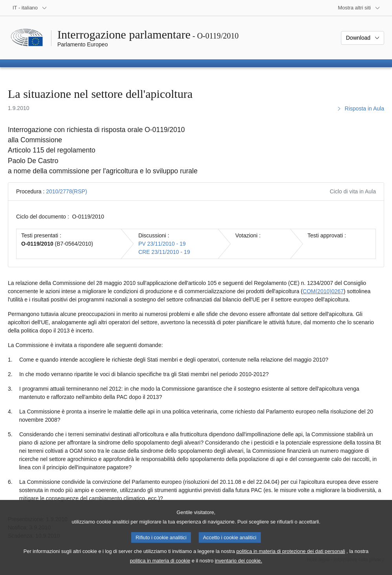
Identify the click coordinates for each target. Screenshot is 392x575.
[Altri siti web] (359, 8)
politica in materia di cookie (160, 567)
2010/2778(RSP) (66, 191)
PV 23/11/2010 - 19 (162, 244)
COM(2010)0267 (323, 291)
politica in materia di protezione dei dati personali (291, 558)
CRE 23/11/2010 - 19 (164, 252)
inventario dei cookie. (238, 567)
